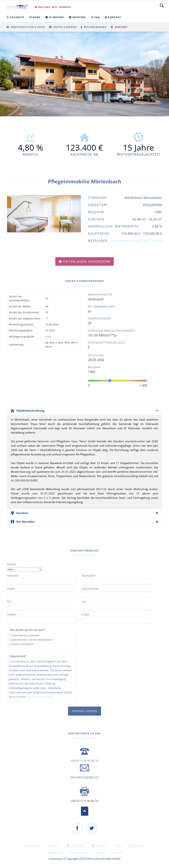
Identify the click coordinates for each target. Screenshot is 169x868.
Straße (13, 589)
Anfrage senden (84, 711)
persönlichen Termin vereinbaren (32, 640)
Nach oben (85, 811)
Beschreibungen (95, 27)
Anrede (13, 564)
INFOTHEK (101, 846)
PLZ (13, 601)
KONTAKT (139, 846)
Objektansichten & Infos (28, 27)
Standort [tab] (22, 513)
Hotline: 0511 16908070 (54, 7)
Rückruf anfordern (23, 644)
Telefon (13, 614)
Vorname (13, 576)
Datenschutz (79, 853)
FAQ (120, 846)
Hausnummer (91, 589)
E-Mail (88, 614)
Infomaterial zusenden (26, 635)
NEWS (55, 846)
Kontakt (121, 27)
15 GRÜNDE (77, 846)
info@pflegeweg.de (84, 777)
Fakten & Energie (65, 27)
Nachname (89, 576)
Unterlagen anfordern (87, 262)
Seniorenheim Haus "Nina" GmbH (136, 241)
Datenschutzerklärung (40, 697)
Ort (88, 601)
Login (118, 853)
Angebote (34, 846)
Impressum (54, 853)
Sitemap (101, 853)
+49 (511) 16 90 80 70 (84, 761)
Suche (162, 5)
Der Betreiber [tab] (26, 522)
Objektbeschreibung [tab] (30, 410)
